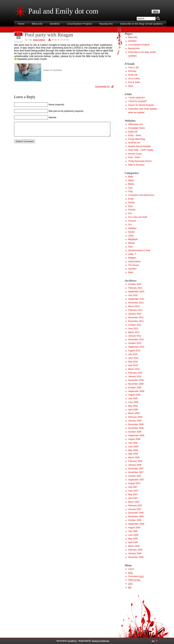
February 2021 (135, 288)
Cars (130, 188)
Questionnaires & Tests (139, 250)
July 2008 (133, 443)
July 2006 (133, 531)
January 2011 (135, 336)
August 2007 (134, 483)
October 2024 (135, 284)
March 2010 (134, 369)
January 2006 (135, 553)
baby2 (131, 180)
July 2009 (133, 399)
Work (131, 272)
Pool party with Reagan (49, 35)
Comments (136, 576)
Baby (131, 177)
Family (131, 203)
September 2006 (136, 524)
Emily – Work (135, 135)
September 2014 (136, 299)
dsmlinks (55, 24)
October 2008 (135, 432)
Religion (132, 258)
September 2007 (136, 480)
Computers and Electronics (141, 195)
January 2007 (135, 509)
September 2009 (136, 391)
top (153, 641)
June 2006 (133, 535)
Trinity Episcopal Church (140, 161)
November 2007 (136, 472)
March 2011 (134, 332)
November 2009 (136, 384)
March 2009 (134, 413)
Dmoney (132, 71)
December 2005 (136, 557)
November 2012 (136, 321)
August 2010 (134, 351)
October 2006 (135, 520)
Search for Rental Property (141, 105)
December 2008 (136, 424)
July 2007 (133, 487)
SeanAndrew (39, 40)
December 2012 (136, 318)
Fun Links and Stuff (138, 217)
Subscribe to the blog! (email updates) (141, 24)
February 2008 (135, 461)
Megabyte (133, 239)
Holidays (132, 228)
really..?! (132, 254)
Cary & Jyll (133, 67)
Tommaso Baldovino (100, 641)
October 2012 (135, 325)
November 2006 (136, 517)
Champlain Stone (136, 128)
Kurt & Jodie (134, 82)
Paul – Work (134, 157)
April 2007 (133, 498)
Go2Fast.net (134, 143)
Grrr (130, 225)
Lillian (131, 236)
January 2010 (135, 377)
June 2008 (133, 447)
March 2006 (134, 546)
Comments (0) (102, 86)
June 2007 (133, 491)
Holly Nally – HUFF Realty (141, 150)
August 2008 (134, 439)
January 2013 (135, 314)
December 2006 (136, 513)
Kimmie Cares (135, 154)
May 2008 (133, 450)
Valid (134, 580)
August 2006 (134, 528)
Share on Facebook (53, 70)
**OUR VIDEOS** (137, 98)
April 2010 (133, 365)
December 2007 (136, 469)
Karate (131, 232)
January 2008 (135, 465)
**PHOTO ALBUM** (138, 101)
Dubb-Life (133, 75)
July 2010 (133, 354)
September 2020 (136, 292)
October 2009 (135, 388)
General (132, 221)
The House (133, 265)
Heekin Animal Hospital (139, 146)
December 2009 (136, 380)
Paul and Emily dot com (63, 11)
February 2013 (135, 310)
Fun (130, 213)
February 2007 (135, 506)
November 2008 (136, 428)
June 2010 (133, 358)
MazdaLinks (106, 24)
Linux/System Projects (80, 24)
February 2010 (135, 373)
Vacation (132, 269)
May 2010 (133, 362)
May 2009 (133, 406)
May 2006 (133, 539)
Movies (132, 243)
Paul (130, 247)
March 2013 (134, 306)
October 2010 (135, 343)
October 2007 (135, 476)
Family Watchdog (137, 139)
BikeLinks (37, 24)
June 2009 (133, 402)
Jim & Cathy (134, 79)
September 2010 (136, 347)
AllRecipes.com (136, 124)
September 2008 (136, 435)
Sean (131, 86)
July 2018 (133, 295)
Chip (130, 191)
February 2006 (135, 550)
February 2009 (135, 417)
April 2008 (133, 454)
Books (131, 184)
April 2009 (133, 410)
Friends (132, 210)
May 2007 (133, 494)
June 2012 (133, 329)
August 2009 (134, 395)
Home (21, 24)
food (130, 206)
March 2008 (134, 458)
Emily (131, 199)
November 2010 (136, 340)
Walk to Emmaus (136, 165)
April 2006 (133, 542)
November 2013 (136, 303)
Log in (131, 569)
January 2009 (135, 421)
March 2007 (134, 502)
